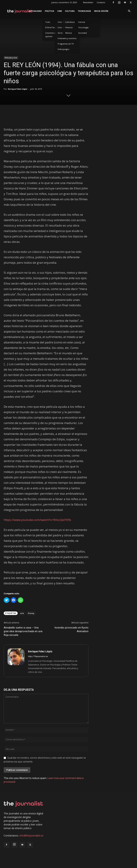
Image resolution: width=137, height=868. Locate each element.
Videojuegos (63, 49)
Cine (60, 11)
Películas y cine (11, 58)
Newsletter (88, 2)
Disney (31, 613)
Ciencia (82, 22)
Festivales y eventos (67, 38)
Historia (69, 27)
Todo (48, 22)
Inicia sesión (101, 11)
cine (22, 613)
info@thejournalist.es (31, 835)
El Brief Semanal (53, 27)
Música (69, 33)
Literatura (70, 22)
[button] (129, 11)
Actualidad (35, 11)
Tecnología (84, 11)
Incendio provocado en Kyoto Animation (71, 629)
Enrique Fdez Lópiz (18, 89)
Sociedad (82, 33)
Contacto (101, 2)
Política (49, 11)
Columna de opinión (51, 35)
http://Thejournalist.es (38, 656)
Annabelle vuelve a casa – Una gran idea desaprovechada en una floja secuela (23, 631)
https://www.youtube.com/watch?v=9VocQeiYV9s (37, 520)
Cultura (70, 11)
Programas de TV (66, 44)
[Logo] (20, 11)
